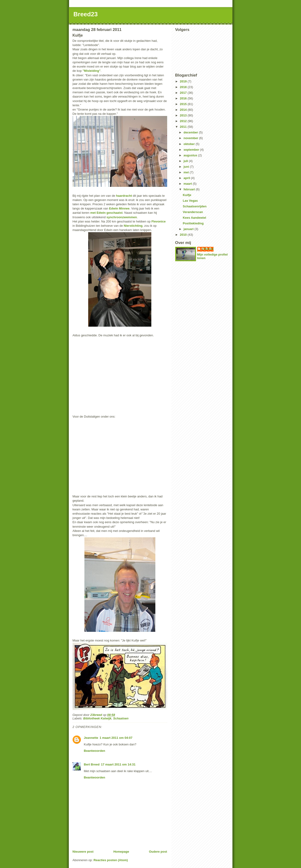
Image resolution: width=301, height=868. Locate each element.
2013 (184, 115)
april (187, 178)
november (191, 138)
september (192, 150)
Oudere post (158, 852)
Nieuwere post (83, 852)
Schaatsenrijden (195, 206)
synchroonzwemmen (122, 217)
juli (186, 161)
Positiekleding (193, 223)
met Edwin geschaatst (107, 213)
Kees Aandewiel (194, 218)
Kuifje (187, 195)
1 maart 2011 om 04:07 (116, 738)
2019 (184, 81)
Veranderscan (193, 212)
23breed (208, 249)
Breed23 (86, 14)
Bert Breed (92, 764)
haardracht (124, 196)
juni (187, 167)
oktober (190, 144)
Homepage (121, 852)
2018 (184, 87)
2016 (184, 98)
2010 (184, 235)
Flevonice (158, 221)
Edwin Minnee (119, 208)
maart (188, 184)
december (191, 132)
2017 (184, 93)
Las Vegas (190, 201)
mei (187, 172)
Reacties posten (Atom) (111, 860)
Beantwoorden (95, 751)
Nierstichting (133, 226)
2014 (184, 110)
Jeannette (91, 738)
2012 (184, 121)
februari (190, 189)
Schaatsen (121, 718)
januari (189, 229)
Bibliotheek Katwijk (97, 718)
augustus (191, 155)
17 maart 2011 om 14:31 (118, 764)
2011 (184, 127)
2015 (184, 104)
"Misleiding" (92, 71)
